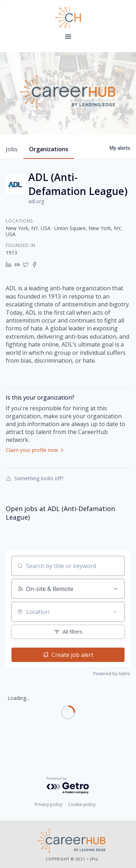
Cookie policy (82, 804)
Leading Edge (68, 18)
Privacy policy (48, 804)
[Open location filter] (115, 612)
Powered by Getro (112, 674)
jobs (12, 149)
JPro (94, 859)
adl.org (36, 201)
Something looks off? (35, 478)
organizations (49, 149)
